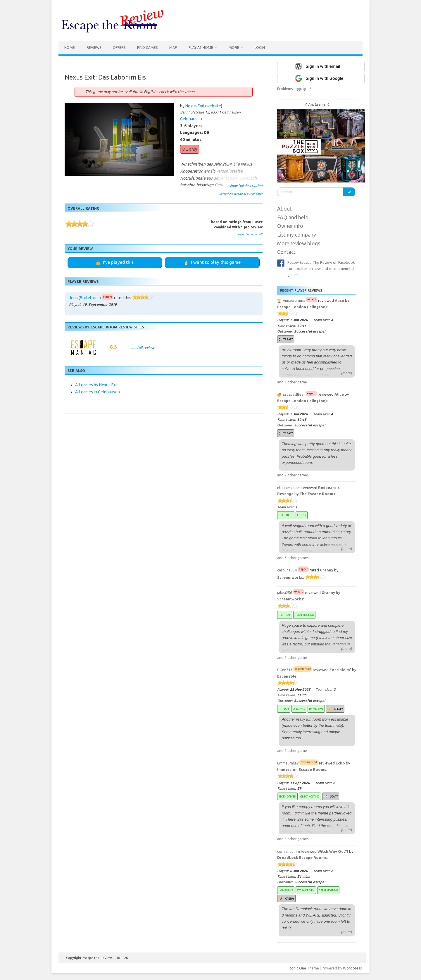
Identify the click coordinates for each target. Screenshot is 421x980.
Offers (119, 48)
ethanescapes (289, 488)
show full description (246, 186)
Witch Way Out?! (333, 851)
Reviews (94, 48)
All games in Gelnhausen (98, 392)
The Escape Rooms (317, 494)
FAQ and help (293, 217)
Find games (147, 48)
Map (173, 48)
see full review (142, 347)
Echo (340, 763)
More (234, 48)
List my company (297, 235)
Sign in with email (323, 66)
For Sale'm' (340, 670)
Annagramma (294, 300)
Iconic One (297, 968)
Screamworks (290, 577)
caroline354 (287, 570)
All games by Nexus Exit (97, 385)
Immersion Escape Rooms (302, 769)
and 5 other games (293, 839)
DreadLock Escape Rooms (302, 857)
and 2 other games (293, 475)
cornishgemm (289, 851)
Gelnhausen (191, 119)
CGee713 (285, 670)
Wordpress (352, 968)
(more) (347, 373)
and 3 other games (293, 558)
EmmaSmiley (288, 763)
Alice (339, 300)
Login (260, 48)
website (214, 106)
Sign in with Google (324, 78)
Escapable (287, 676)
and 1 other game (292, 382)
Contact (286, 252)
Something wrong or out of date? (241, 194)
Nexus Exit (195, 106)
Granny (327, 570)
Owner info (290, 226)
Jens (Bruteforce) (85, 298)
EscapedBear (294, 394)
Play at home (201, 48)
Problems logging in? (294, 89)
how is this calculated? (250, 234)
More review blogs (299, 243)
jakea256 (285, 593)
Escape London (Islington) (302, 307)
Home (70, 48)
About (284, 209)
